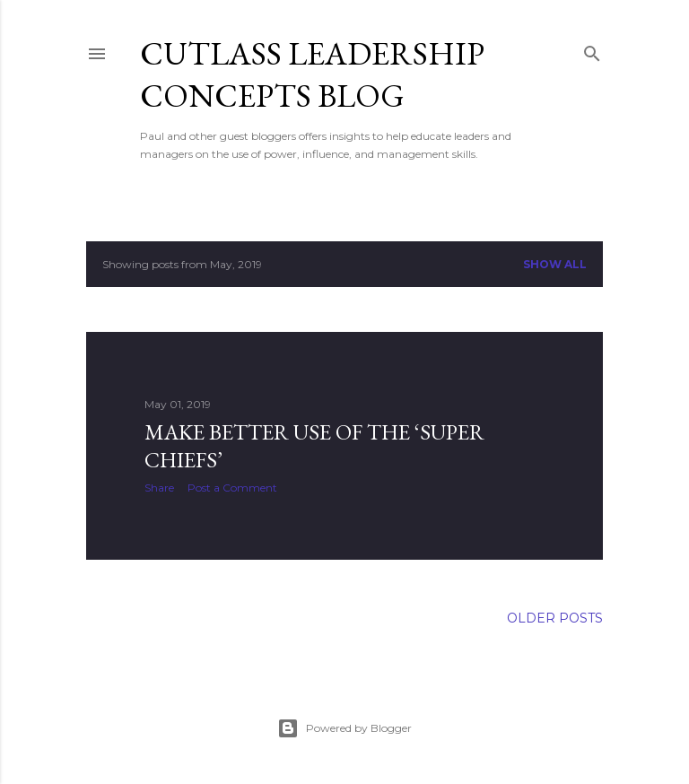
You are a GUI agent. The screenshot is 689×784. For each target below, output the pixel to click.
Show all (555, 264)
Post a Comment (232, 488)
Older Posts (555, 618)
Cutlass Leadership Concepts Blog (312, 74)
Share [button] (159, 488)
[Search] (592, 50)
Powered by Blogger (344, 728)
